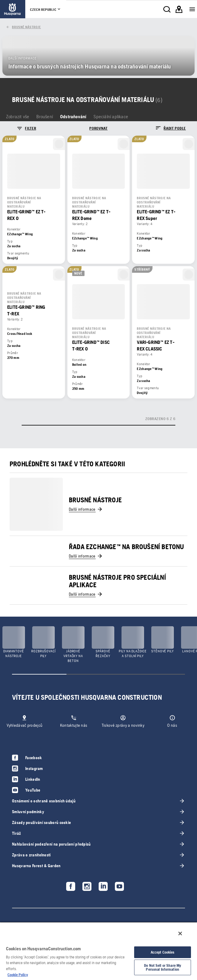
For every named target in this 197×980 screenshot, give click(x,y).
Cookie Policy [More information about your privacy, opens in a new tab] (18, 975)
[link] (13, 9)
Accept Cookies (163, 952)
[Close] (180, 933)
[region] (99, 951)
